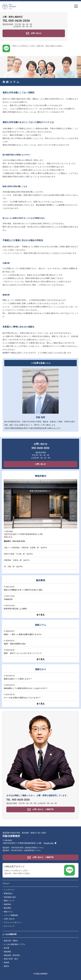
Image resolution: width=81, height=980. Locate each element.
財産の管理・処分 (11, 959)
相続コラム (8, 912)
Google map (50, 843)
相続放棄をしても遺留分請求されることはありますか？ (26, 688)
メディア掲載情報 (11, 915)
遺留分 (7, 966)
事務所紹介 (8, 893)
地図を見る (8, 537)
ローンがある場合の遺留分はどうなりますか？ (22, 698)
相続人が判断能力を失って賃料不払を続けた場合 (23, 590)
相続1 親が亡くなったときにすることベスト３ (23, 653)
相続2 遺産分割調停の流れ (15, 644)
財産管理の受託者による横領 (15, 609)
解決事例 (7, 908)
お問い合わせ (41, 464)
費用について (9, 901)
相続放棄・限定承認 (12, 955)
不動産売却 (8, 599)
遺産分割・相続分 (11, 941)
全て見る (41, 615)
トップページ (9, 890)
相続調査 (7, 952)
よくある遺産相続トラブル (14, 944)
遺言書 (7, 948)
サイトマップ (9, 926)
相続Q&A (7, 904)
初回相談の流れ (10, 897)
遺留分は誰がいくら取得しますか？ (18, 679)
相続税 (7, 963)
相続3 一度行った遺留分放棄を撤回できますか (23, 634)
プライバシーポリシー (13, 923)
